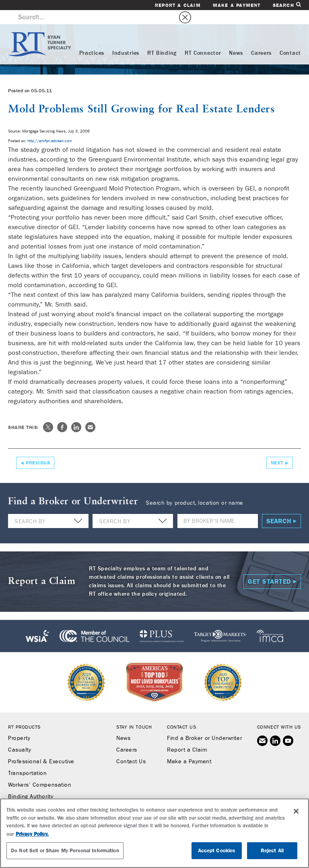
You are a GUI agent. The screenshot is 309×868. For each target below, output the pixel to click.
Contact (290, 39)
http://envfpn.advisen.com (50, 127)
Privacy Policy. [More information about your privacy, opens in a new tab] (32, 834)
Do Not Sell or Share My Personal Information (65, 850)
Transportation (28, 759)
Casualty (20, 736)
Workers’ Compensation (40, 771)
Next (277, 449)
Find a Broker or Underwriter (204, 724)
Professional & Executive (41, 748)
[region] (154, 833)
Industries (126, 39)
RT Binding (162, 39)
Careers (261, 39)
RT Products (24, 713)
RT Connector (203, 39)
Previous (38, 449)
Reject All (272, 850)
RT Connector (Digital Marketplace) (55, 794)
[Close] (296, 811)
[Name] (218, 507)
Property (19, 724)
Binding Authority (31, 783)
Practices (92, 39)
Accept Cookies (217, 850)
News (236, 39)
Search (287, 5)
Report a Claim (178, 5)
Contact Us (131, 748)
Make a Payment (237, 5)
